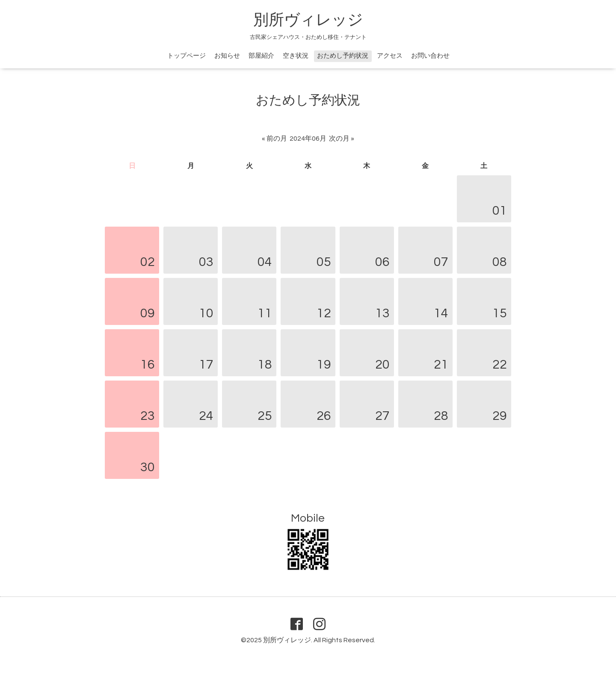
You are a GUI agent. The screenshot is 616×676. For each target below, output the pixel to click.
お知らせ (227, 56)
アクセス (390, 56)
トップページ (187, 56)
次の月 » (342, 139)
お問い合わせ (430, 56)
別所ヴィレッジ (308, 20)
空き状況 (296, 56)
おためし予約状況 (343, 56)
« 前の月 (274, 139)
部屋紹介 (261, 56)
